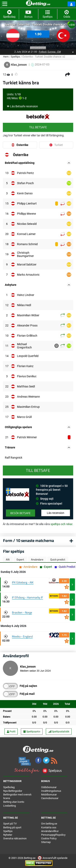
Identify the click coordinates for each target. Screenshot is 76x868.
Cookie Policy (49, 838)
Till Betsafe (38, 127)
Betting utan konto (14, 802)
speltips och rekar (61, 524)
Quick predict (58, 559)
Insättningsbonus (51, 791)
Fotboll (43, 52)
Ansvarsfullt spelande (52, 858)
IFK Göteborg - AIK (23, 582)
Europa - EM (54, 52)
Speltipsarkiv (32, 732)
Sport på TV (10, 824)
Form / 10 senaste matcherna (28, 540)
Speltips (15, 57)
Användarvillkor (50, 831)
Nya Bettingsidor (13, 791)
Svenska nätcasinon (15, 838)
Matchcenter (38, 48)
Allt (8, 559)
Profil (11, 732)
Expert (20, 559)
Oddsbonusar (49, 787)
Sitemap (46, 842)
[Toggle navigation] (5, 4)
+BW (72, 25)
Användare (37, 559)
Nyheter (8, 835)
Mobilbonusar (49, 795)
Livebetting (10, 806)
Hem (6, 57)
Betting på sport (12, 827)
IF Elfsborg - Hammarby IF (27, 597)
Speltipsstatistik (59, 732)
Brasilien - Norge (22, 612)
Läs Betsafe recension (24, 106)
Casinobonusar (50, 798)
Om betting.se (49, 824)
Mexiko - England (22, 636)
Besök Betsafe (20, 513)
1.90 (38, 34)
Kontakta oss (49, 827)
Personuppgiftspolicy (53, 835)
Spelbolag (9, 787)
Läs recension (56, 513)
